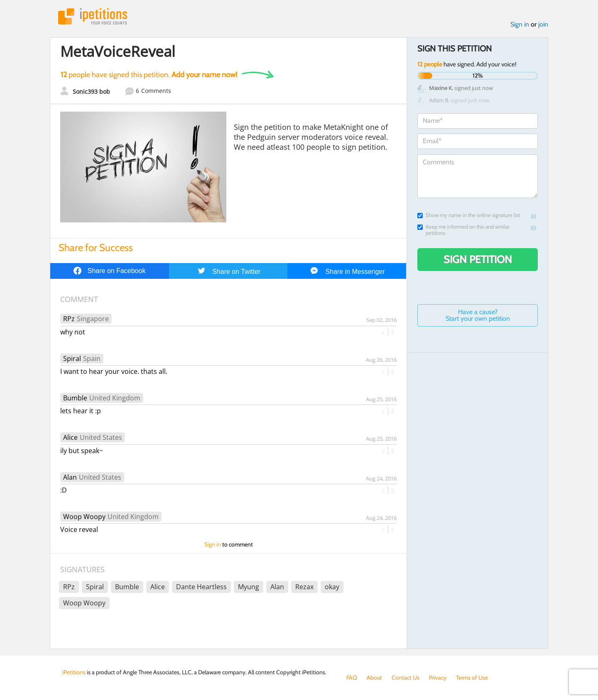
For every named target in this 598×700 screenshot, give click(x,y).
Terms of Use (472, 678)
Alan (70, 477)
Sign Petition (478, 259)
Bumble (75, 398)
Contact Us (406, 678)
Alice (70, 437)
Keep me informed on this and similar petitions (463, 230)
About (374, 678)
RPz (69, 319)
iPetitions (93, 16)
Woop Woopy (84, 517)
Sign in (520, 24)
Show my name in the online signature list (469, 215)
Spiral (72, 359)
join (543, 24)
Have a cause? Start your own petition (478, 315)
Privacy (438, 678)
